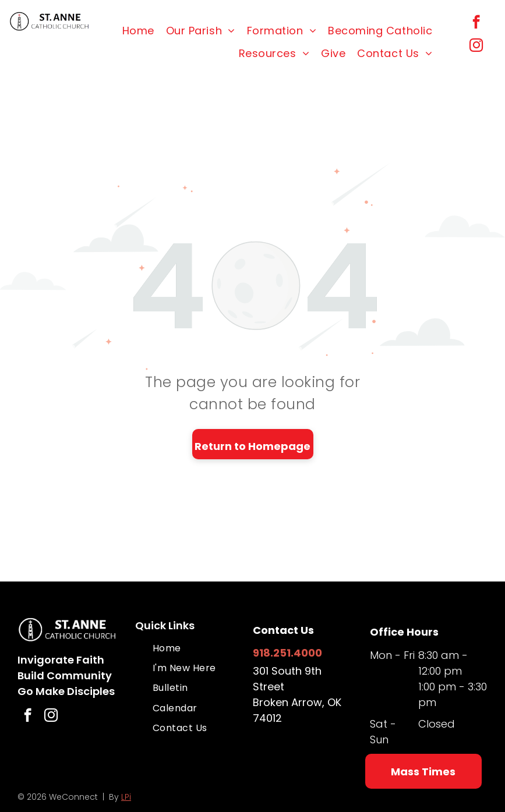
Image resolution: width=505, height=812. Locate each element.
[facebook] (476, 23)
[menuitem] (138, 31)
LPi (126, 797)
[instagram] (476, 47)
